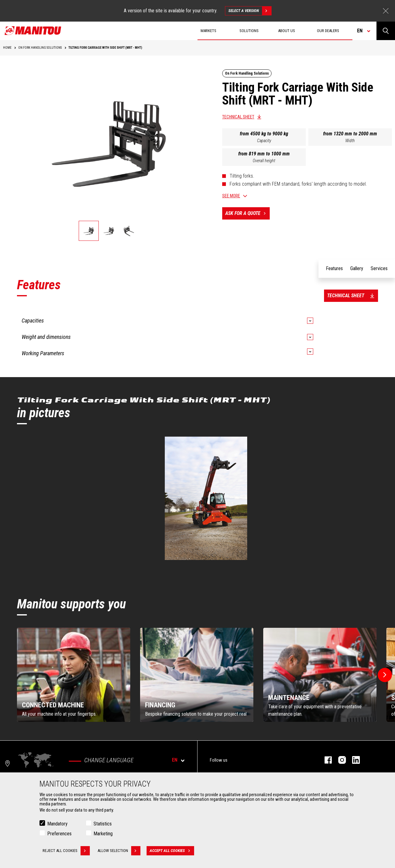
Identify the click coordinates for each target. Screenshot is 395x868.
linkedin (353, 760)
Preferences (59, 834)
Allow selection (119, 851)
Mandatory (57, 824)
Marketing (103, 834)
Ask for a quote (247, 213)
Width (350, 141)
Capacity (264, 141)
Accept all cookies (172, 851)
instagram (339, 760)
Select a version (250, 11)
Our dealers (328, 31)
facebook (325, 760)
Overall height (264, 161)
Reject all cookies (66, 851)
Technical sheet (238, 117)
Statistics (103, 824)
